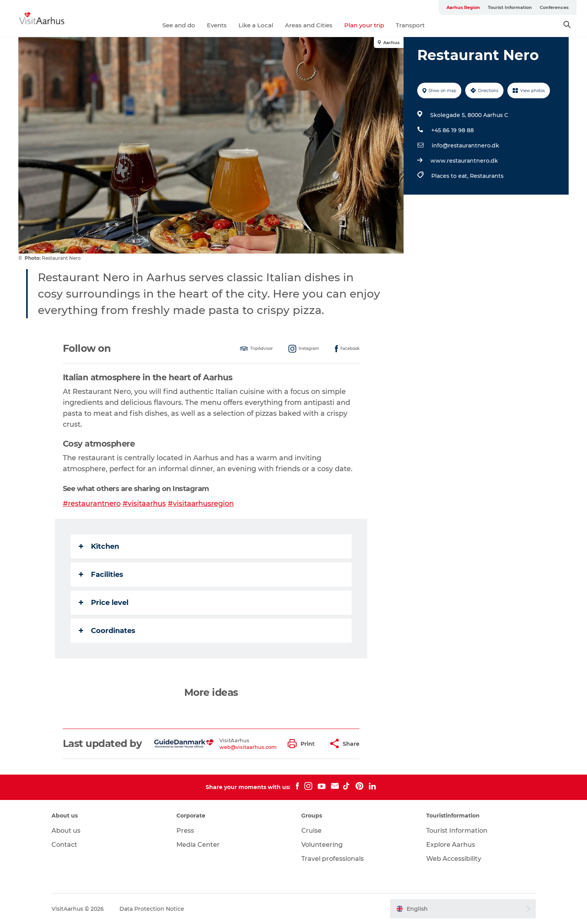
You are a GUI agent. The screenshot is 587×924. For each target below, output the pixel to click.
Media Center (198, 845)
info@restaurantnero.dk (465, 145)
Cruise (311, 831)
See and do (179, 25)
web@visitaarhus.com (248, 747)
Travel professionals (333, 859)
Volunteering (322, 845)
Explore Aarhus (451, 845)
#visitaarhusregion (201, 504)
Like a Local (256, 25)
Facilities (101, 575)
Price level (104, 603)
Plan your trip (364, 25)
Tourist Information (510, 7)
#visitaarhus (144, 504)
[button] (303, 744)
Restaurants (487, 176)
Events (217, 25)
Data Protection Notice (152, 909)
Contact (64, 845)
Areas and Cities (309, 25)
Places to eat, (451, 176)
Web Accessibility (454, 859)
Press (185, 831)
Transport (410, 25)
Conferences (554, 7)
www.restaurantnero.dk (464, 161)
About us (66, 831)
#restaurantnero (92, 504)
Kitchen (99, 546)
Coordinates (107, 631)
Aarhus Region (463, 7)
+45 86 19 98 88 (453, 130)
